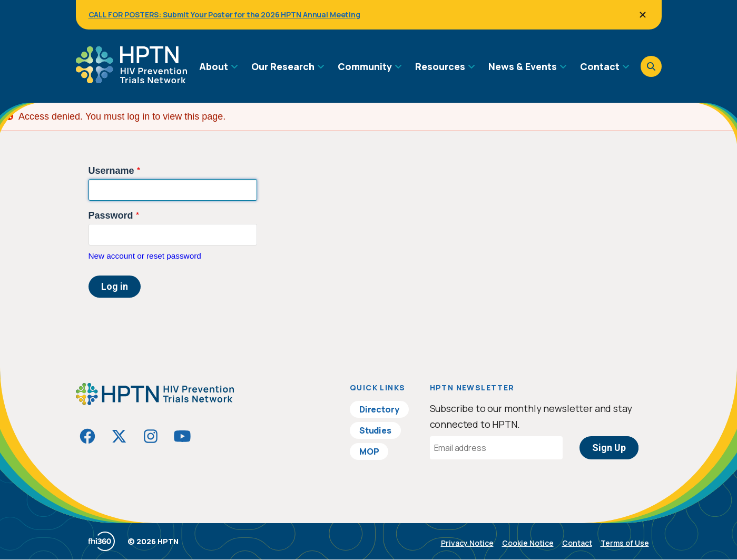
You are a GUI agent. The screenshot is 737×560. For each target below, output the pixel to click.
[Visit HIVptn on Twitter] (119, 436)
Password (111, 215)
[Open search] (651, 66)
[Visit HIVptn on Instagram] (151, 436)
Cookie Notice (528, 543)
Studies (375, 430)
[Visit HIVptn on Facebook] (87, 436)
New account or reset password (145, 256)
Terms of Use (625, 543)
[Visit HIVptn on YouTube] (182, 436)
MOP (369, 451)
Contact (577, 543)
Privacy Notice (467, 543)
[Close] (643, 15)
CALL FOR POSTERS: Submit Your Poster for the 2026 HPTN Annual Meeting (224, 14)
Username (111, 171)
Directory (379, 409)
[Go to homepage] (131, 80)
